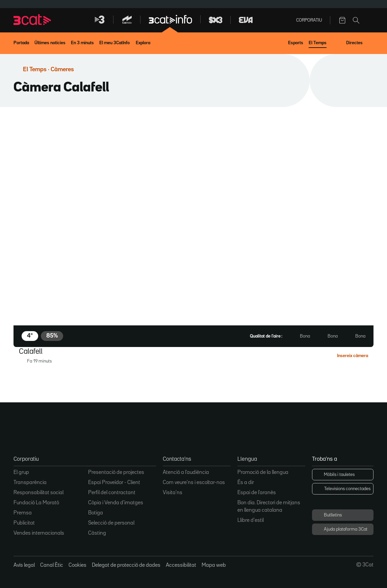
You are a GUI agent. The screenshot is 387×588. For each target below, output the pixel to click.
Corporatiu (309, 20)
